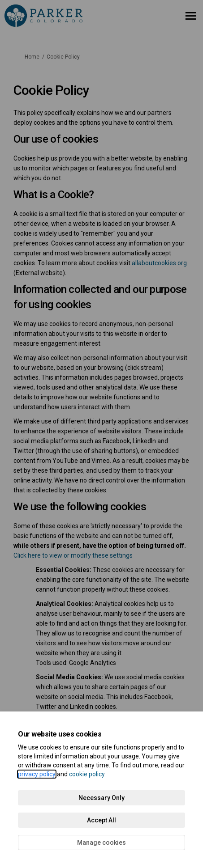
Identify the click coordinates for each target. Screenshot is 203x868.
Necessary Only (101, 798)
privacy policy (37, 774)
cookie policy (87, 774)
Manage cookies (101, 843)
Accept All (101, 820)
